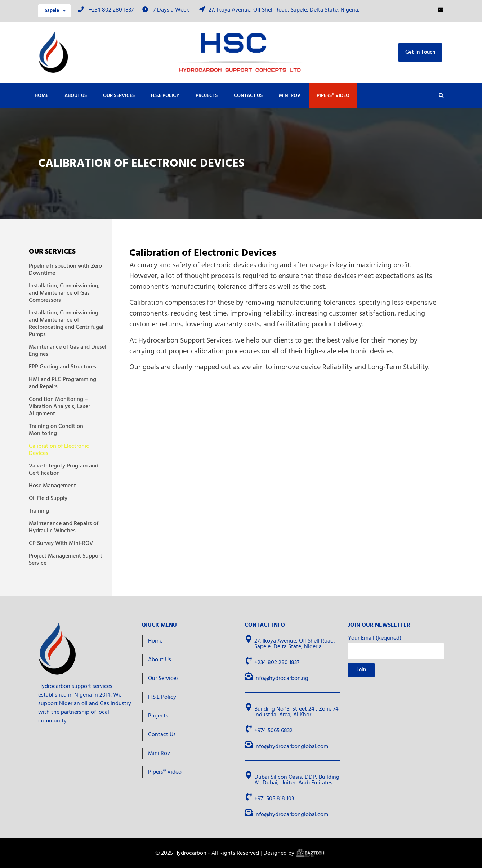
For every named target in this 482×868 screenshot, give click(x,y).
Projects (207, 96)
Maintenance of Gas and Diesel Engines (68, 351)
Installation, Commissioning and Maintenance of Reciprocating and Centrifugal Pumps (66, 324)
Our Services (119, 96)
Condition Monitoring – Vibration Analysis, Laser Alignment (59, 407)
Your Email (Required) (375, 639)
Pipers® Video (333, 96)
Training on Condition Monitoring (56, 430)
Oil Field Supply (48, 498)
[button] (441, 96)
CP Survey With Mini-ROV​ (61, 543)
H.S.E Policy (165, 96)
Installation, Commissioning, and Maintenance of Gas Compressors (64, 293)
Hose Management (52, 486)
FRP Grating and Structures (63, 367)
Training (39, 511)
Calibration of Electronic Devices (59, 450)
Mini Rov (290, 96)
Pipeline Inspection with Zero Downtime (65, 270)
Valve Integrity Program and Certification (64, 470)
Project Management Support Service (66, 560)
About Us (76, 96)
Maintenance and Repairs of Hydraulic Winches (64, 527)
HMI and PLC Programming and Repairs (63, 383)
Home (41, 96)
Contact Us (248, 96)
